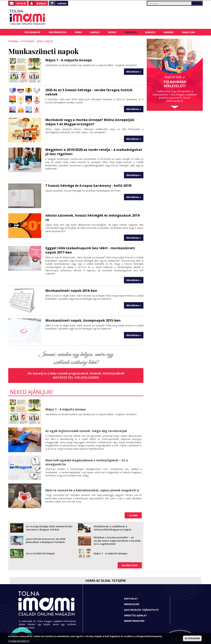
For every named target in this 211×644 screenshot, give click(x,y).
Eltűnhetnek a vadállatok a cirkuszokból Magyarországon (113, 528)
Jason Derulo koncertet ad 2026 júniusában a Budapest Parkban (46, 540)
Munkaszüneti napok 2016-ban (71, 291)
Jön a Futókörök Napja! (40, 553)
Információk (58, 32)
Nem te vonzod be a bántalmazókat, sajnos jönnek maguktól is (92, 490)
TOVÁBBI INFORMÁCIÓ (19, 641)
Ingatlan (188, 32)
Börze (112, 32)
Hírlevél (21, 3)
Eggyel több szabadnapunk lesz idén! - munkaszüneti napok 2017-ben (90, 250)
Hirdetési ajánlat (136, 615)
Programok (32, 32)
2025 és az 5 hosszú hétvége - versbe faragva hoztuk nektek (89, 92)
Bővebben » (134, 72)
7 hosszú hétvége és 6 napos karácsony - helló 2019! (88, 186)
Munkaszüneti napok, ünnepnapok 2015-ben (83, 320)
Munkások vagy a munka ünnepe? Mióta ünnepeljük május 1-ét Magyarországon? (90, 122)
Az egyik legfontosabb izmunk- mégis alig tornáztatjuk (86, 431)
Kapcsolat (131, 599)
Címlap (16, 32)
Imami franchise (134, 621)
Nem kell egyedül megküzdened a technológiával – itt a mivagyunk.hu (87, 462)
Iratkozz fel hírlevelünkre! (76, 377)
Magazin (131, 32)
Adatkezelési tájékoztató (141, 610)
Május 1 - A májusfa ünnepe (69, 60)
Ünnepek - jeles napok (37, 41)
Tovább (133, 515)
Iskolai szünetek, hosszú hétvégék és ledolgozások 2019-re (93, 217)
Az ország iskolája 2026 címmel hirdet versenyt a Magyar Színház (49, 528)
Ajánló (95, 32)
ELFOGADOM (192, 638)
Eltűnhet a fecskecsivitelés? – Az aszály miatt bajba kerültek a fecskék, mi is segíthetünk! (117, 541)
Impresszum (132, 604)
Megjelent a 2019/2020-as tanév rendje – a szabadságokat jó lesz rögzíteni (94, 152)
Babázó (150, 32)
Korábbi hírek (130, 565)
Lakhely (62, 3)
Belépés (41, 3)
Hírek (78, 32)
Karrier (169, 32)
